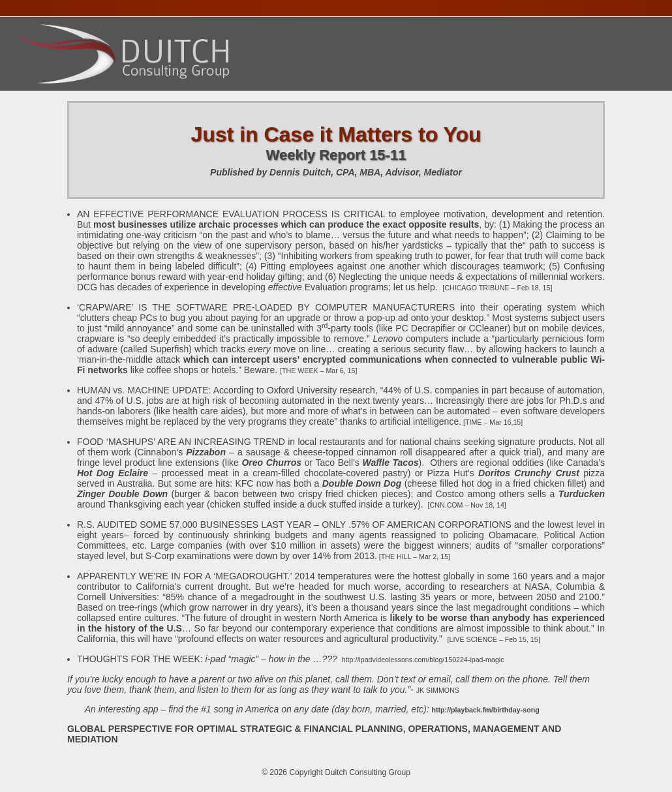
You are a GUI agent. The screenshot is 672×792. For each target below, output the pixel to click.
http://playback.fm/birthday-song (486, 710)
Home (34, 97)
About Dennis (96, 97)
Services (169, 97)
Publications (382, 97)
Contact (452, 97)
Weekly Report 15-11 (336, 155)
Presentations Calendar (270, 97)
